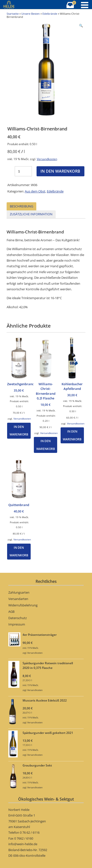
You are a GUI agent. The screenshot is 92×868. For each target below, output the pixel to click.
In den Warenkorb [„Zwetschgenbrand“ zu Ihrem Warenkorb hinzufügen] (19, 431)
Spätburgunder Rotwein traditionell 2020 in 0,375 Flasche (48, 665)
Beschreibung (21, 206)
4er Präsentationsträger (40, 635)
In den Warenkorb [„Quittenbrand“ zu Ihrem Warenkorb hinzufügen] (19, 551)
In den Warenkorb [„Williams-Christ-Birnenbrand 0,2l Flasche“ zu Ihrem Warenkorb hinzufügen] (46, 445)
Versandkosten (47, 159)
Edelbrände (50, 14)
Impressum (17, 624)
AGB (11, 612)
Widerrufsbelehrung (23, 605)
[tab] (21, 206)
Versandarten (18, 599)
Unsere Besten (31, 14)
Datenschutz (18, 618)
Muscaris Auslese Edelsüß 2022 (45, 700)
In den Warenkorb (60, 171)
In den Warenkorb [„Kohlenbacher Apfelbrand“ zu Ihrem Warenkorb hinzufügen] (72, 435)
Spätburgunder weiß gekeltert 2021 (48, 733)
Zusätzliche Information (31, 214)
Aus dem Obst (35, 191)
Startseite (13, 14)
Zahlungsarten (19, 592)
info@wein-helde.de (23, 844)
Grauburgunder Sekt (37, 765)
